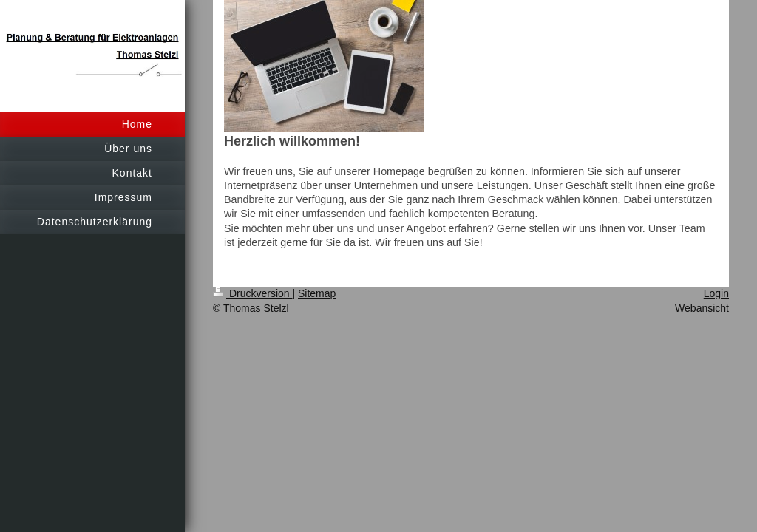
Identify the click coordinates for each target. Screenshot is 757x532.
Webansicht (702, 308)
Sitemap (317, 293)
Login (716, 293)
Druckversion (252, 293)
